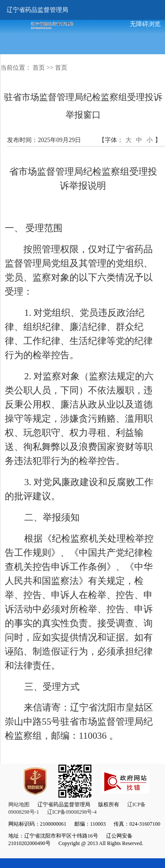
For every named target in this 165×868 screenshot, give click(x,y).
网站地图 (19, 804)
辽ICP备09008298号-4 (72, 812)
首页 (39, 68)
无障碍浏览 (145, 24)
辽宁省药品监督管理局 (37, 10)
